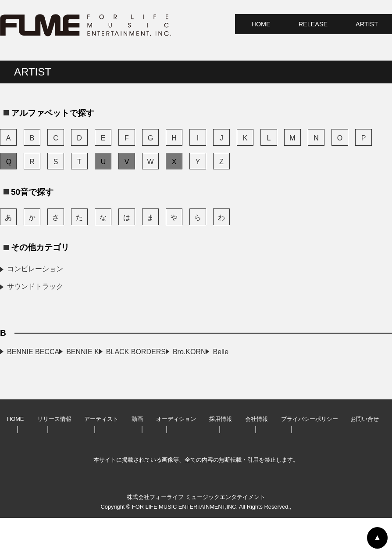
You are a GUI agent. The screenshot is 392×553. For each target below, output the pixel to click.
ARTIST (367, 24)
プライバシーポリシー (310, 454)
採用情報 (221, 454)
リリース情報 (54, 454)
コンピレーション (35, 269)
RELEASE (313, 24)
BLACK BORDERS (37, 369)
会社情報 (257, 454)
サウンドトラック (35, 286)
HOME (261, 24)
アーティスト (101, 454)
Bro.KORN (170, 369)
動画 (137, 454)
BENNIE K (169, 352)
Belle (15, 387)
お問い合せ (365, 454)
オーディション (176, 454)
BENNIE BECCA (33, 352)
